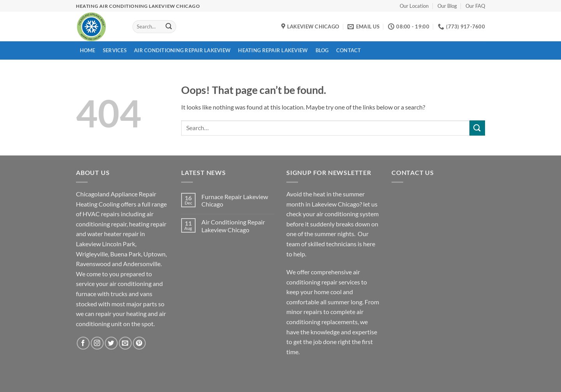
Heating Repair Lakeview (273, 50)
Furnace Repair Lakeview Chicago (235, 200)
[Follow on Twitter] (111, 343)
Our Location (414, 6)
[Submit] (169, 27)
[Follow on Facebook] (83, 343)
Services (115, 50)
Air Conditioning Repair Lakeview (182, 50)
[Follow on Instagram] (97, 343)
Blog (322, 50)
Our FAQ (475, 6)
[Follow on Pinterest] (139, 343)
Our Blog (447, 6)
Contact (349, 50)
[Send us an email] (125, 343)
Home (88, 50)
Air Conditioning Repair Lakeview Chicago (233, 226)
